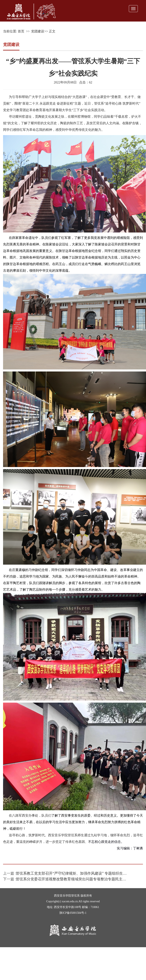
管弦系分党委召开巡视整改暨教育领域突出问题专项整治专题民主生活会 (75, 879)
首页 (21, 31)
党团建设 (38, 31)
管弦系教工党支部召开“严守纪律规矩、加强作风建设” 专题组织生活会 (73, 873)
